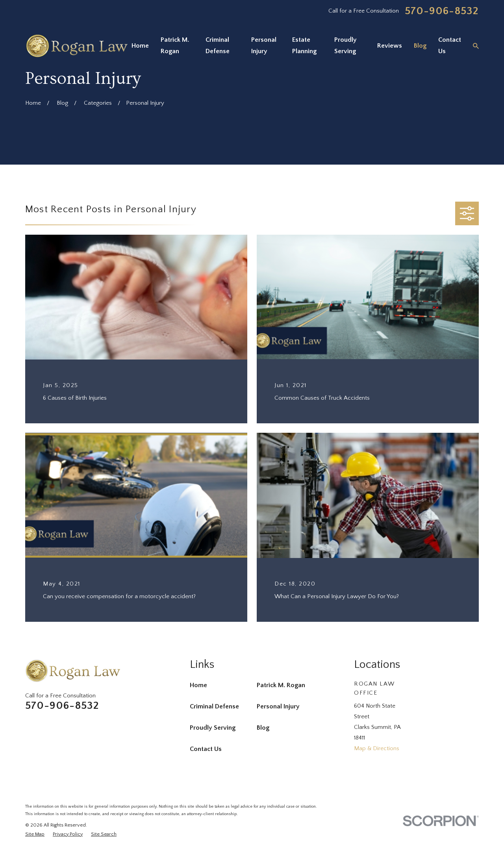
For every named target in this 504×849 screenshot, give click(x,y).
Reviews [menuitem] (390, 46)
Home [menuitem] (140, 46)
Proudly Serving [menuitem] (346, 46)
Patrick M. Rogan (281, 685)
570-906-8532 (442, 11)
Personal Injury (278, 706)
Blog (263, 728)
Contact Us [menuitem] (450, 46)
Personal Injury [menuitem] (264, 46)
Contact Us (206, 749)
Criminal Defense (214, 706)
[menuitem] (35, 834)
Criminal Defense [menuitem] (218, 46)
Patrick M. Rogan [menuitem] (175, 46)
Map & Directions (377, 748)
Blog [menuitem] (420, 46)
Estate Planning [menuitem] (304, 46)
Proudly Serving (213, 728)
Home (198, 685)
